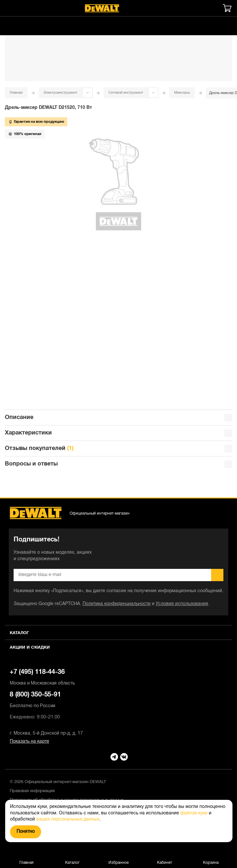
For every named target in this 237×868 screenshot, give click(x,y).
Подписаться (217, 575)
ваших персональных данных (68, 819)
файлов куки (194, 813)
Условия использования (182, 604)
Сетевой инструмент (126, 93)
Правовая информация (32, 791)
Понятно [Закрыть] (26, 832)
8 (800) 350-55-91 (119, 701)
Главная (16, 93)
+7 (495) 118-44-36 (119, 678)
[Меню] (8, 8)
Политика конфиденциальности (117, 604)
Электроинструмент (60, 93)
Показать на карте (29, 742)
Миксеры (182, 93)
